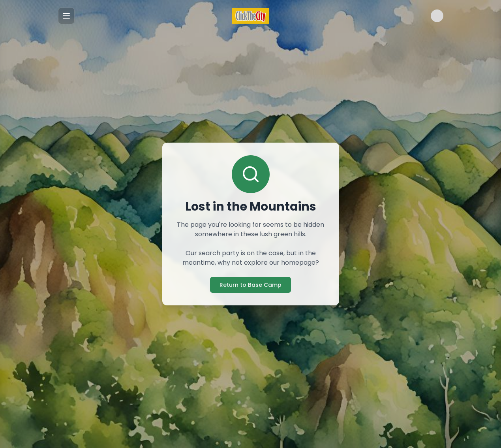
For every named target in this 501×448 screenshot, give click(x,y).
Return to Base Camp (250, 285)
